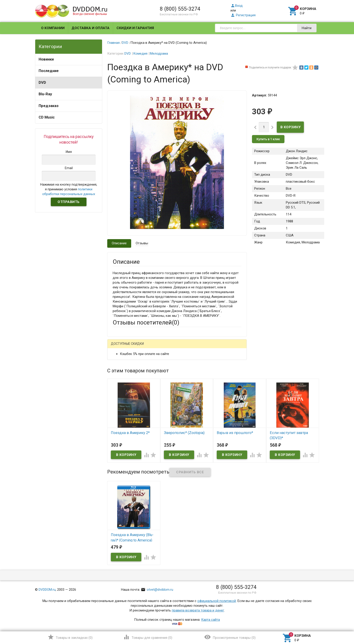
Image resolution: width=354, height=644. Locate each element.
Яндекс (197, 347)
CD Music (47, 117)
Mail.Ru (142, 347)
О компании (53, 28)
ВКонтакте (169, 347)
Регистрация (243, 15)
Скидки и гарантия (135, 28)
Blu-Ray (45, 94)
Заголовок (121, 392)
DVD (42, 83)
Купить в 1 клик (268, 139)
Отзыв (118, 413)
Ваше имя (120, 363)
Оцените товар (124, 405)
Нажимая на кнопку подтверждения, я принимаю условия (69, 189)
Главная (113, 43)
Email (117, 375)
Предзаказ (49, 106)
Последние (49, 71)
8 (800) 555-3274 (180, 9)
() (70, 637)
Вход (237, 6)
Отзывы (142, 243)
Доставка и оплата (91, 28)
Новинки (46, 59)
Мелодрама (159, 54)
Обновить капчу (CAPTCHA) (170, 467)
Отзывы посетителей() (146, 322)
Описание (119, 243)
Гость (119, 347)
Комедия (140, 54)
